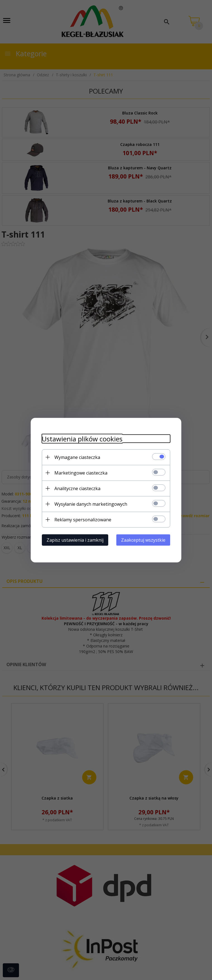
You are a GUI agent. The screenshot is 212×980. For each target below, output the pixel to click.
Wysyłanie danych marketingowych (91, 504)
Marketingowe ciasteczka (81, 473)
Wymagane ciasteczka (77, 457)
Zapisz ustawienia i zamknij (75, 540)
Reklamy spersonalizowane (83, 519)
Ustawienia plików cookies (82, 438)
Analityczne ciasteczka (77, 488)
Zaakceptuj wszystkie (143, 540)
